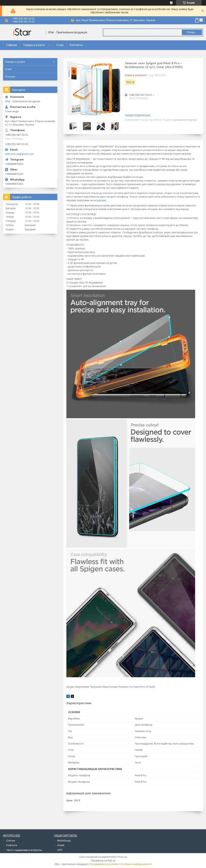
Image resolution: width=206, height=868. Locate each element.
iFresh (61, 845)
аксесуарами (98, 200)
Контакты (76, 45)
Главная (12, 45)
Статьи (11, 841)
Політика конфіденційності (136, 864)
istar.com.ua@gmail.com (19, 154)
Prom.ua (122, 857)
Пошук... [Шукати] (192, 32)
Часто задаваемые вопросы (24, 850)
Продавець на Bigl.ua (103, 861)
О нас (60, 45)
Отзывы (10, 77)
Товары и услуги (34, 45)
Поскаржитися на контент (104, 864)
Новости (12, 845)
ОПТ (60, 850)
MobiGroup (64, 841)
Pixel (136, 687)
